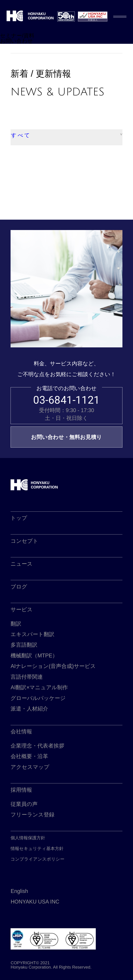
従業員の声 (24, 804)
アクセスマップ (30, 767)
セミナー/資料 (17, 36)
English (19, 891)
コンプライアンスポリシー (37, 859)
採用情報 (21, 790)
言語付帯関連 (27, 677)
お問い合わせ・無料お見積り (66, 437)
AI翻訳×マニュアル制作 (39, 687)
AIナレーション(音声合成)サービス (53, 666)
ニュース (22, 564)
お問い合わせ (16, 41)
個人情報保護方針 (28, 838)
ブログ (19, 587)
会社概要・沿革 (29, 756)
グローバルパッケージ (38, 698)
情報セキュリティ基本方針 (37, 849)
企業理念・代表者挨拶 (37, 746)
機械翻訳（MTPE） (34, 656)
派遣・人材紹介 (29, 709)
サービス (22, 610)
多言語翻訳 (24, 645)
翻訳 (16, 624)
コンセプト (24, 541)
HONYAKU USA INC (35, 902)
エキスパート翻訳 (32, 634)
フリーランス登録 (32, 815)
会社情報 (21, 732)
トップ (19, 518)
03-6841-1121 (66, 400)
